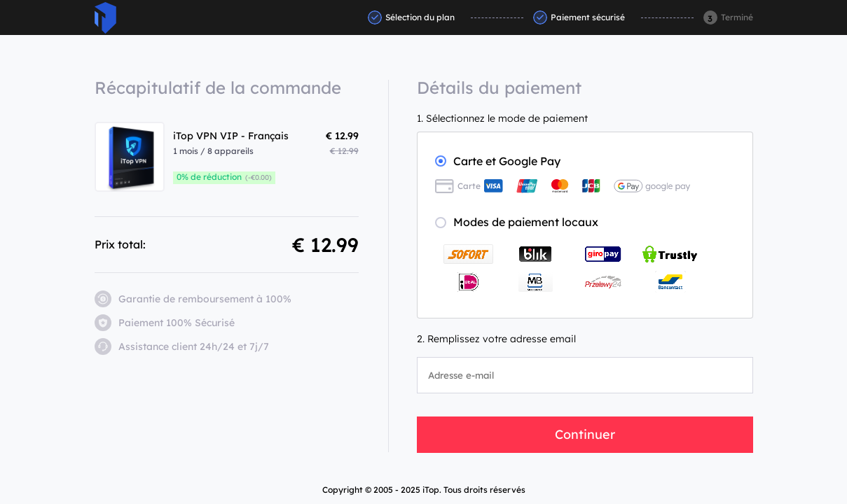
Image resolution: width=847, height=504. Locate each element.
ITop (105, 18)
